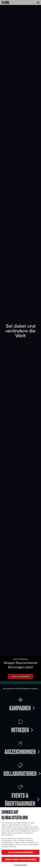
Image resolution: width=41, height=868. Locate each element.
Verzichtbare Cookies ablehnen (21, 859)
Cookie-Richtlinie (20, 865)
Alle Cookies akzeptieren (21, 852)
